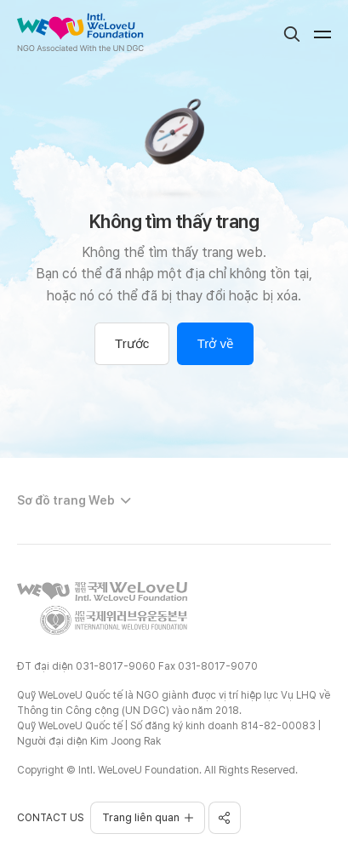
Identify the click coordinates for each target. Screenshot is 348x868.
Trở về (215, 343)
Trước (132, 343)
